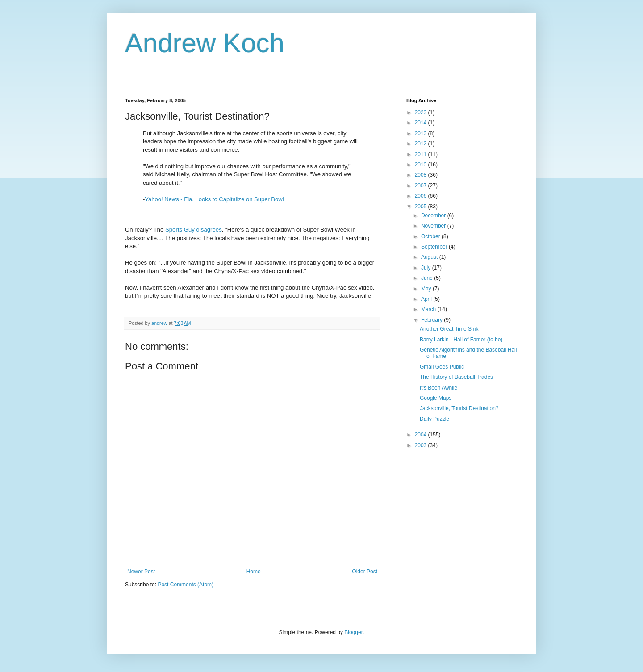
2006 (422, 196)
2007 (422, 186)
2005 (422, 207)
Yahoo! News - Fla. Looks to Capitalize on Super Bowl (214, 199)
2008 (422, 175)
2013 (422, 133)
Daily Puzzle (434, 419)
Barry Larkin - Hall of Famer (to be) (461, 340)
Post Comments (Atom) (186, 585)
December (434, 216)
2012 (422, 144)
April (427, 299)
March (429, 309)
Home (254, 572)
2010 (422, 165)
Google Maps (436, 398)
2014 (422, 123)
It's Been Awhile (438, 388)
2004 (422, 435)
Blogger (353, 632)
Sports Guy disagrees (194, 230)
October (431, 236)
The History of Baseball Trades (456, 377)
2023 (422, 112)
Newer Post (141, 572)
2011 (422, 154)
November (434, 226)
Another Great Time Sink (449, 329)
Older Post (365, 572)
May (427, 289)
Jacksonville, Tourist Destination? (459, 408)
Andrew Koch (205, 43)
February (432, 320)
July (427, 268)
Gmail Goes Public (442, 367)
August (430, 257)
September (435, 247)
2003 (422, 445)
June (428, 278)
